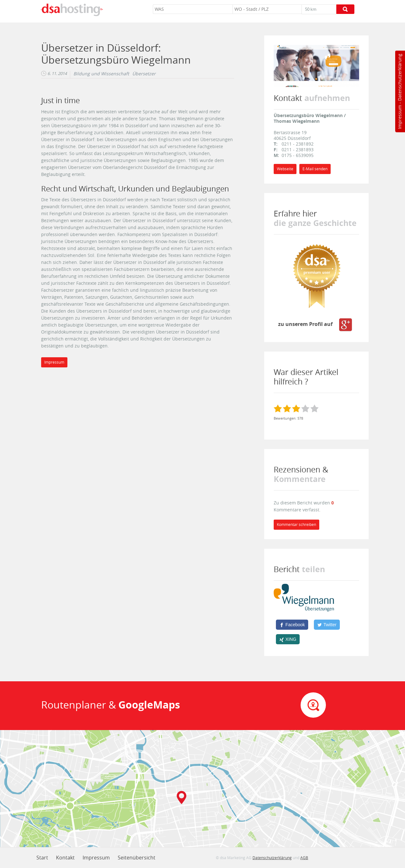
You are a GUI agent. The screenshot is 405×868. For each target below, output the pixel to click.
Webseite (285, 169)
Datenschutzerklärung (399, 77)
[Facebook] (292, 625)
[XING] (288, 639)
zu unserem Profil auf (316, 324)
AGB (304, 858)
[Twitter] (327, 625)
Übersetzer (144, 74)
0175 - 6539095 (298, 155)
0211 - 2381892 (298, 144)
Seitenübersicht (137, 858)
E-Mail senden (315, 169)
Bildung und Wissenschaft (101, 74)
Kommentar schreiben (296, 525)
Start (42, 858)
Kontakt (65, 858)
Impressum (399, 117)
